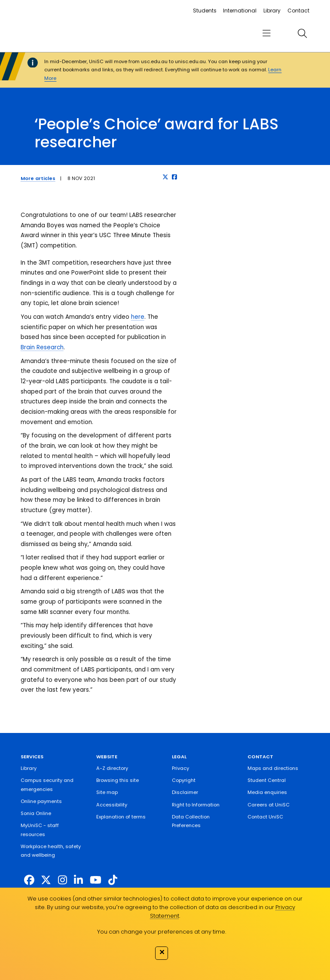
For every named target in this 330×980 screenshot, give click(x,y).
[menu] (266, 33)
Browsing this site (118, 780)
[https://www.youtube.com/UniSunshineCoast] (96, 880)
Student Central (267, 780)
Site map (107, 792)
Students (205, 11)
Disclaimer (185, 792)
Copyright (184, 780)
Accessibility (112, 805)
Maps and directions (273, 768)
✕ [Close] (162, 952)
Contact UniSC (265, 817)
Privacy (180, 768)
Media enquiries (267, 792)
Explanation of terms (121, 817)
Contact (298, 11)
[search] (302, 33)
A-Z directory (112, 768)
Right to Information (196, 805)
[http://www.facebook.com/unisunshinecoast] (29, 880)
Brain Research (42, 347)
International (240, 11)
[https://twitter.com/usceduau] (46, 880)
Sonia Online (36, 813)
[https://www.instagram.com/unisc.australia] (63, 880)
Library (272, 11)
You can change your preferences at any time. (162, 932)
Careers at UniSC (269, 805)
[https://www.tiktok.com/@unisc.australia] (113, 880)
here (138, 317)
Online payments (41, 801)
